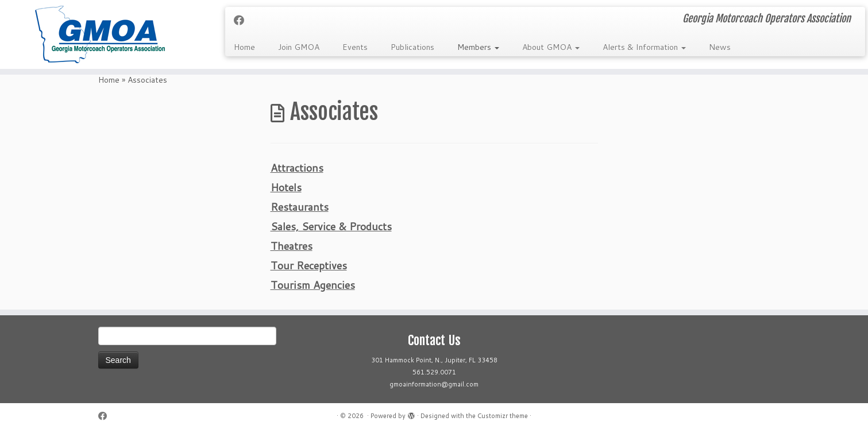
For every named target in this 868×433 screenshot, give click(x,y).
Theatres (292, 246)
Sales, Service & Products (331, 226)
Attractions (297, 168)
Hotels (286, 187)
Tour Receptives (309, 265)
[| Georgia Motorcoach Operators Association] (100, 34)
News (720, 47)
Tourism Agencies (313, 285)
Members (478, 47)
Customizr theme (503, 416)
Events (355, 47)
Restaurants (300, 207)
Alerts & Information (644, 47)
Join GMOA (299, 47)
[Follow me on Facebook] (243, 20)
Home (244, 47)
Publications (412, 47)
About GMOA (551, 47)
